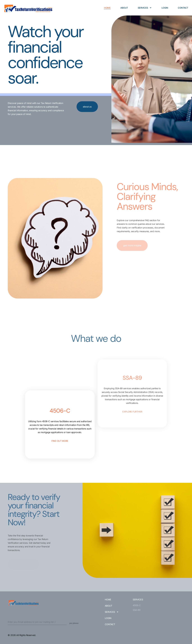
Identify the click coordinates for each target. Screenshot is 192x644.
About (124, 8)
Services (145, 8)
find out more (60, 481)
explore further (132, 411)
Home (107, 8)
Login (165, 8)
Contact (183, 8)
